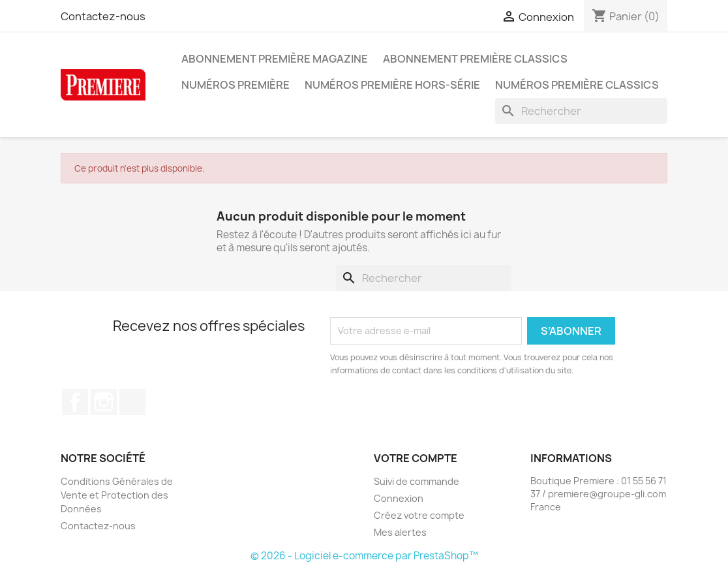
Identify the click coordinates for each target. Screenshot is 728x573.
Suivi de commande (417, 481)
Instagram (104, 402)
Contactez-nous (103, 16)
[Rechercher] (581, 111)
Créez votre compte (419, 515)
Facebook (75, 402)
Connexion (399, 498)
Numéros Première (235, 85)
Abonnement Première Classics (475, 59)
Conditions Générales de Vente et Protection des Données (117, 495)
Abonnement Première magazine (275, 59)
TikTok (132, 402)
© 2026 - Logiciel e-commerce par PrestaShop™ (364, 556)
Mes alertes (400, 532)
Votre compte (416, 458)
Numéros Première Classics (577, 85)
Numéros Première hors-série (392, 85)
